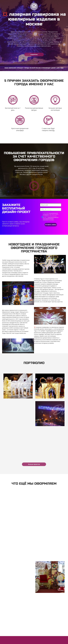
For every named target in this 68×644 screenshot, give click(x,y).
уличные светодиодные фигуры (44, 289)
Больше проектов (34, 464)
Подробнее (34, 54)
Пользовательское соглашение (13, 641)
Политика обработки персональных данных (39, 641)
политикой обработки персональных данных (51, 218)
